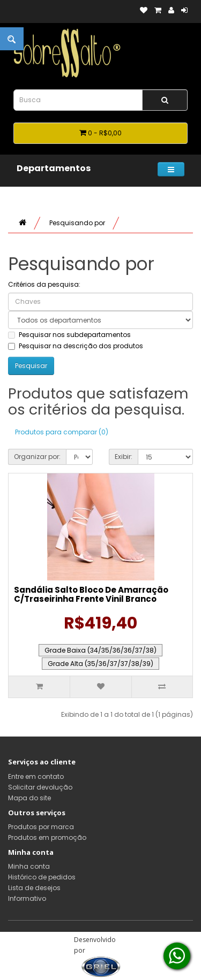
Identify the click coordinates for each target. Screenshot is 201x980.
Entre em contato (36, 776)
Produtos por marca (41, 827)
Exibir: (124, 457)
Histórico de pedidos (42, 877)
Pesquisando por (77, 223)
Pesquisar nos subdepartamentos (69, 335)
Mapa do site (29, 798)
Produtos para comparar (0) (62, 432)
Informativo (27, 898)
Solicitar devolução (40, 787)
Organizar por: (37, 457)
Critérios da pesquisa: (44, 284)
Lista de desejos (34, 888)
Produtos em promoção (47, 837)
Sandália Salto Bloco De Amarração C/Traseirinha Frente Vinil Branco (91, 594)
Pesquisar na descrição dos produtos (76, 346)
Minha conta (29, 866)
